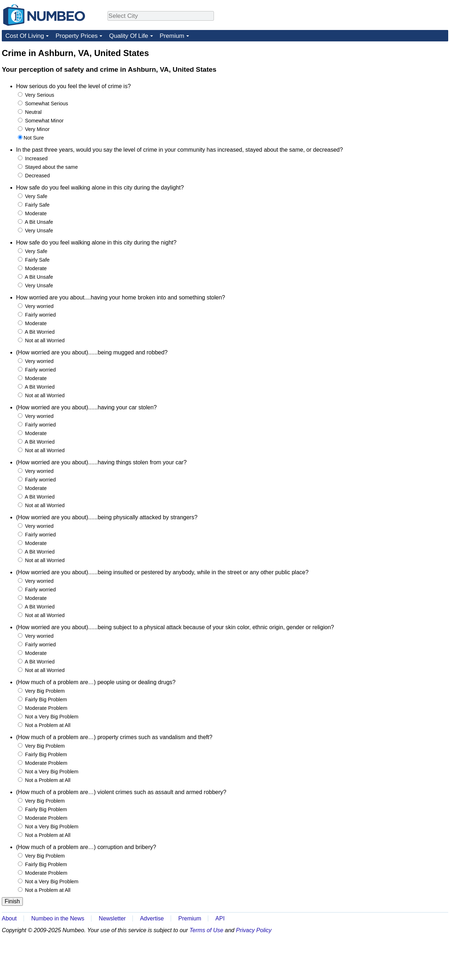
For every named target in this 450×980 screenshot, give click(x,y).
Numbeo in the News (58, 918)
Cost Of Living (25, 36)
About (9, 918)
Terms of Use (207, 930)
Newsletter (112, 918)
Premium (172, 36)
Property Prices (76, 36)
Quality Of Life (128, 36)
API (220, 918)
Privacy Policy (254, 930)
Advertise (152, 918)
